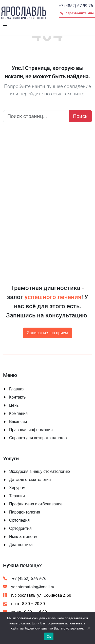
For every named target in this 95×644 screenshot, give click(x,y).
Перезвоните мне (77, 13)
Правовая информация (31, 430)
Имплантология (24, 537)
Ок (49, 636)
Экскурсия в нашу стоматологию (40, 472)
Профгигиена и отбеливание (36, 504)
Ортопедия (19, 520)
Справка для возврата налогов (38, 438)
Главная (17, 389)
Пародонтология (25, 512)
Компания (18, 414)
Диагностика (21, 545)
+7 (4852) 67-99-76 (25, 579)
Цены (14, 405)
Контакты (18, 397)
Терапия (17, 496)
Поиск (80, 116)
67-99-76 (76, 6)
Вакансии (18, 422)
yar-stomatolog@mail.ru (29, 587)
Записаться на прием (48, 333)
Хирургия (18, 488)
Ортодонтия (20, 529)
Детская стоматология (30, 480)
